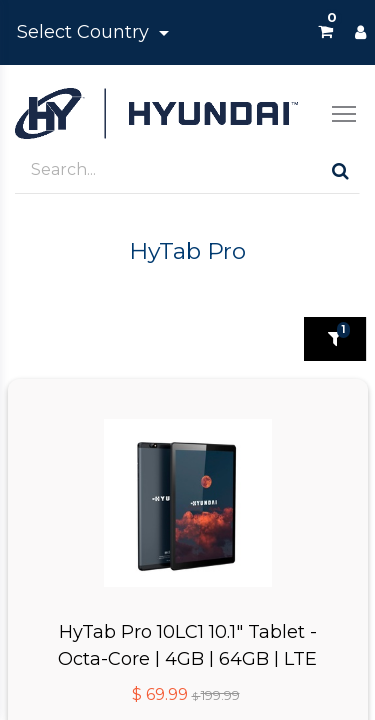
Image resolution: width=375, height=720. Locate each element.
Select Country (85, 32)
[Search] (340, 170)
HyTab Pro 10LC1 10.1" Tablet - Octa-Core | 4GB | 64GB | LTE (187, 644)
